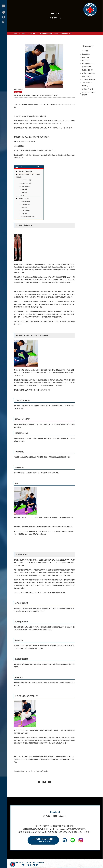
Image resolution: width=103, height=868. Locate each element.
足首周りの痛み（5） (89, 73)
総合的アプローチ (23, 198)
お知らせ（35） (87, 83)
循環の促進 (23, 189)
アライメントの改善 (25, 180)
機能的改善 (23, 207)
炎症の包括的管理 (24, 204)
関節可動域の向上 (25, 186)
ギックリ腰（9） (87, 76)
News (24, 33)
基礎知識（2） (87, 54)
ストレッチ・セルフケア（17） (89, 93)
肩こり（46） (87, 60)
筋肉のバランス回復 (25, 183)
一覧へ (44, 782)
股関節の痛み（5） (88, 70)
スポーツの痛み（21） (89, 79)
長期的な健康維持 (24, 210)
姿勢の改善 (23, 192)
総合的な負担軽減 (24, 201)
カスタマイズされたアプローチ (28, 216)
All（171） (86, 51)
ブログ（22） (87, 86)
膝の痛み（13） (87, 67)
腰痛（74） (86, 57)
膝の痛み (33, 33)
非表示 (39, 167)
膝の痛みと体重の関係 (25, 171)
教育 (21, 195)
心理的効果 (23, 213)
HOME (15, 33)
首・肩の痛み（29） (89, 64)
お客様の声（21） (88, 89)
